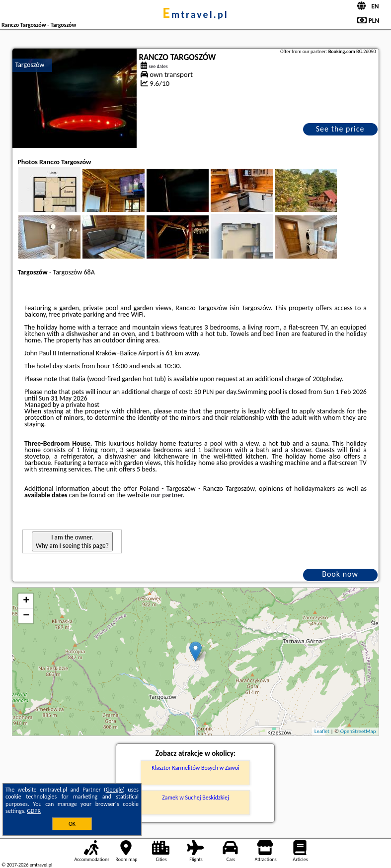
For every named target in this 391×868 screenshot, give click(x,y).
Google (115, 790)
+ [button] (26, 601)
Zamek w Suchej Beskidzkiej (195, 798)
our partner (166, 495)
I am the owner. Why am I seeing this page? (72, 541)
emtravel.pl (195, 14)
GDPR (34, 811)
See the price (340, 129)
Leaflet (322, 731)
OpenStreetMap (358, 731)
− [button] (26, 616)
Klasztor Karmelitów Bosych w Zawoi (195, 768)
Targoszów (30, 65)
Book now (340, 574)
